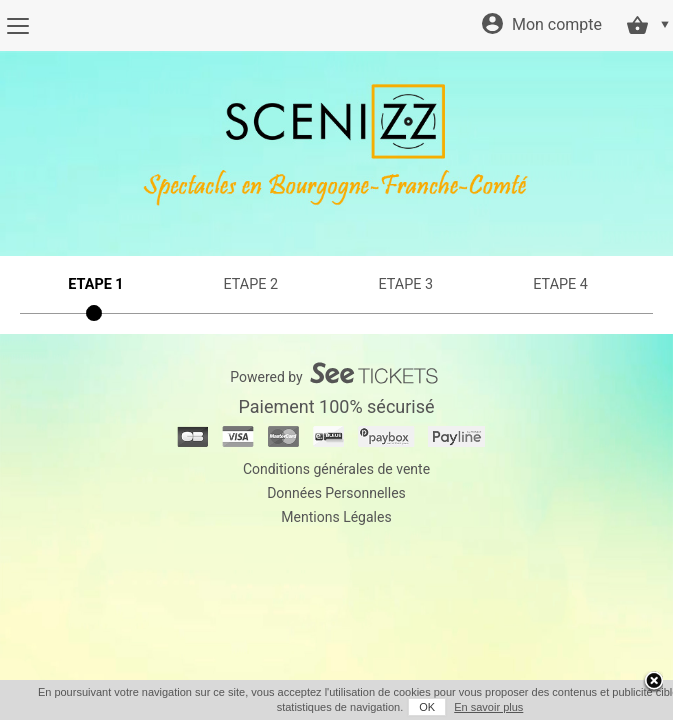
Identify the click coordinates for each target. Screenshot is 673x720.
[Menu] (17, 26)
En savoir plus (461, 707)
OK (400, 707)
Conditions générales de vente (336, 469)
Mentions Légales (336, 517)
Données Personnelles (336, 493)
